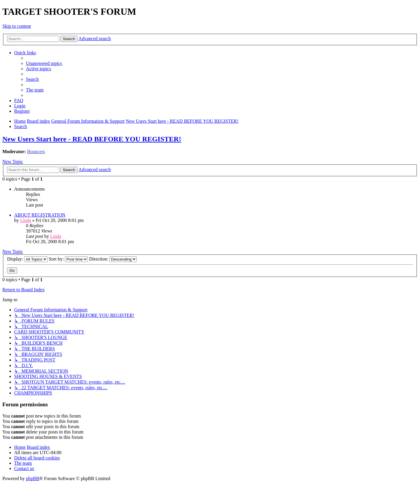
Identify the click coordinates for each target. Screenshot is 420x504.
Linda (25, 220)
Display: (27, 259)
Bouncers (36, 152)
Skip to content (17, 26)
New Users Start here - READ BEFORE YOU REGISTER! (92, 139)
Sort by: (68, 259)
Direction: (113, 259)
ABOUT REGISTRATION (40, 215)
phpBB (33, 478)
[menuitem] (44, 63)
